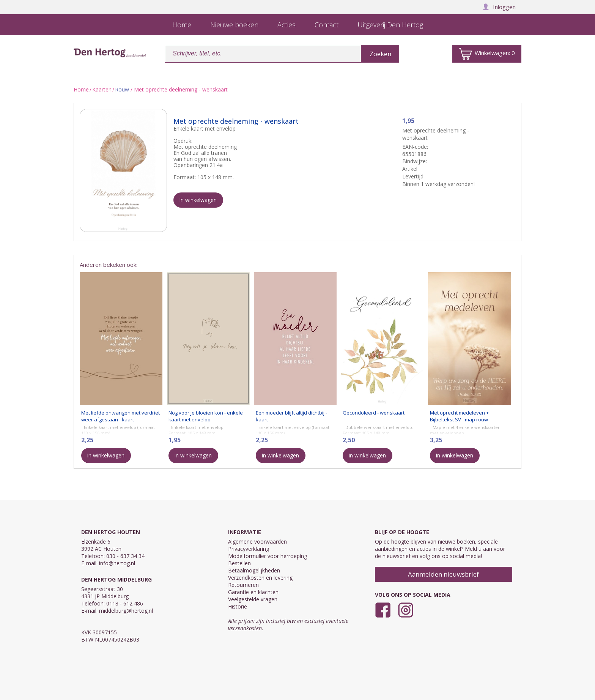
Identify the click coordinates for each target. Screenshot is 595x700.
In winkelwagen (198, 200)
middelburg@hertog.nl (126, 611)
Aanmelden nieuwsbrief (443, 574)
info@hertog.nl (117, 563)
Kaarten (102, 89)
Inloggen (499, 7)
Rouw (122, 89)
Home (81, 89)
